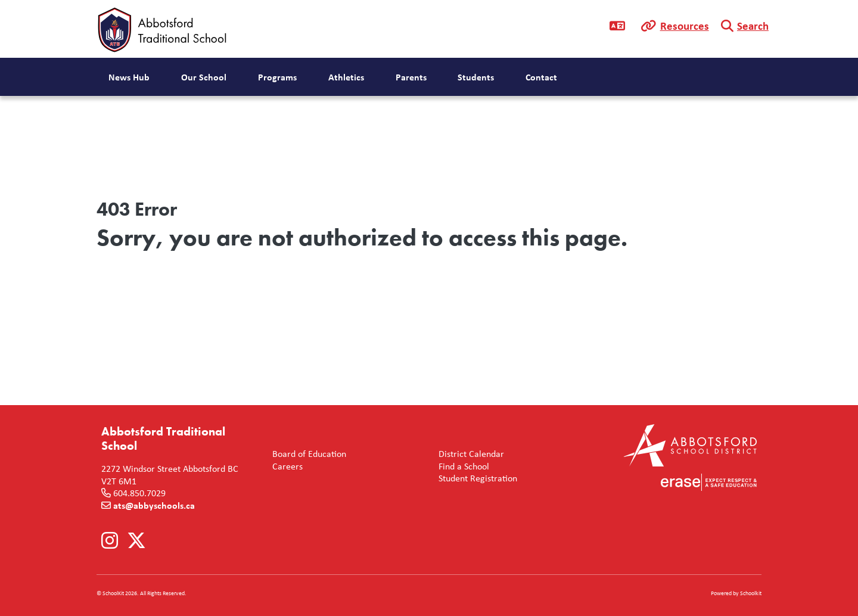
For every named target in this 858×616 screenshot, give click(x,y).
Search (753, 26)
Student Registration (475, 478)
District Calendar (469, 454)
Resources (685, 26)
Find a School (461, 466)
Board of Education (307, 454)
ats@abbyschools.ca (154, 505)
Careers (285, 466)
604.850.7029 (139, 493)
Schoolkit (751, 593)
